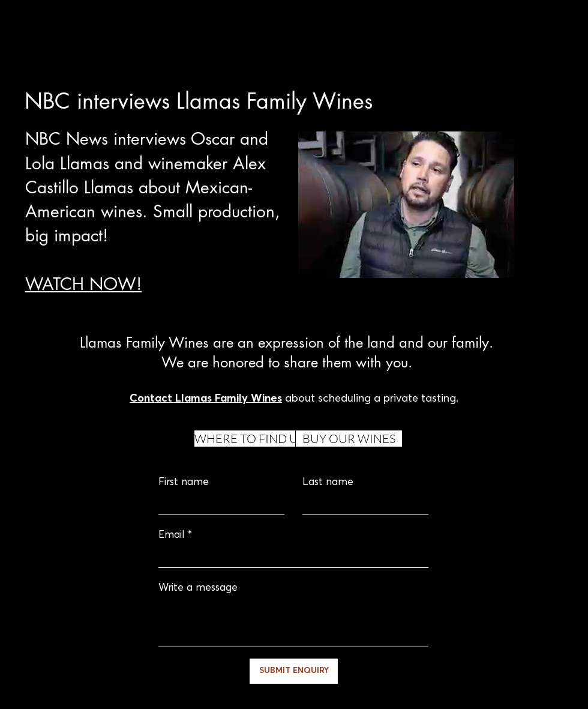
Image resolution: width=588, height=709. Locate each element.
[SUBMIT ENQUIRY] (294, 671)
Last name (328, 482)
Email (172, 535)
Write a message (198, 588)
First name (184, 482)
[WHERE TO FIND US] (249, 439)
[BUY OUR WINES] (349, 439)
